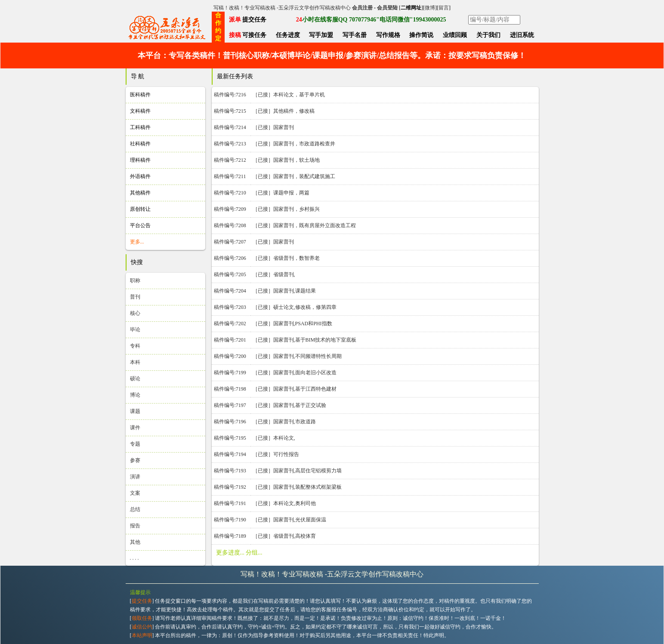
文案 (135, 493)
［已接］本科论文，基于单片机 (289, 95)
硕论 (135, 379)
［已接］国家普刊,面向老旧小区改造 (295, 373)
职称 (135, 280)
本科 (135, 362)
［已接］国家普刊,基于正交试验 (289, 405)
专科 (135, 346)
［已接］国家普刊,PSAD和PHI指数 (292, 324)
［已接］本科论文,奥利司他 (284, 503)
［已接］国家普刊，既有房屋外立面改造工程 (304, 225)
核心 (135, 313)
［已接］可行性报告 (276, 454)
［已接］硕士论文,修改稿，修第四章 (295, 307)
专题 (135, 444)
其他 (135, 542)
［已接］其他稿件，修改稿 (284, 111)
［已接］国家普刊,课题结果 (284, 291)
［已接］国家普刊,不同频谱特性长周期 (297, 356)
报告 (135, 526)
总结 (135, 509)
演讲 (135, 477)
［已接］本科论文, (274, 438)
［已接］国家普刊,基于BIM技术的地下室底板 (305, 340)
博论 (135, 395)
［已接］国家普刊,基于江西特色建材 (295, 389)
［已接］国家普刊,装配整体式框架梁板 (297, 487)
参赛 (135, 460)
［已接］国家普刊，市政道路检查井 (294, 144)
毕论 (135, 330)
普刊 (135, 297)
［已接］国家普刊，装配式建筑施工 (294, 176)
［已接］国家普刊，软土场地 (286, 160)
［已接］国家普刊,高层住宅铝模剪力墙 (297, 471)
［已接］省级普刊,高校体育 (284, 536)
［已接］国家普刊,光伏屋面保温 (289, 520)
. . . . (134, 558)
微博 (430, 8)
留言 (444, 8)
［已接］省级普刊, (274, 274)
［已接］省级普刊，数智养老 (286, 258)
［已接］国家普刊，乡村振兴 (286, 209)
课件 (135, 428)
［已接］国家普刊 (273, 127)
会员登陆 (387, 8)
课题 (135, 411)
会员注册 (362, 8)
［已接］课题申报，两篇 (281, 193)
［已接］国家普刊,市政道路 (284, 422)
